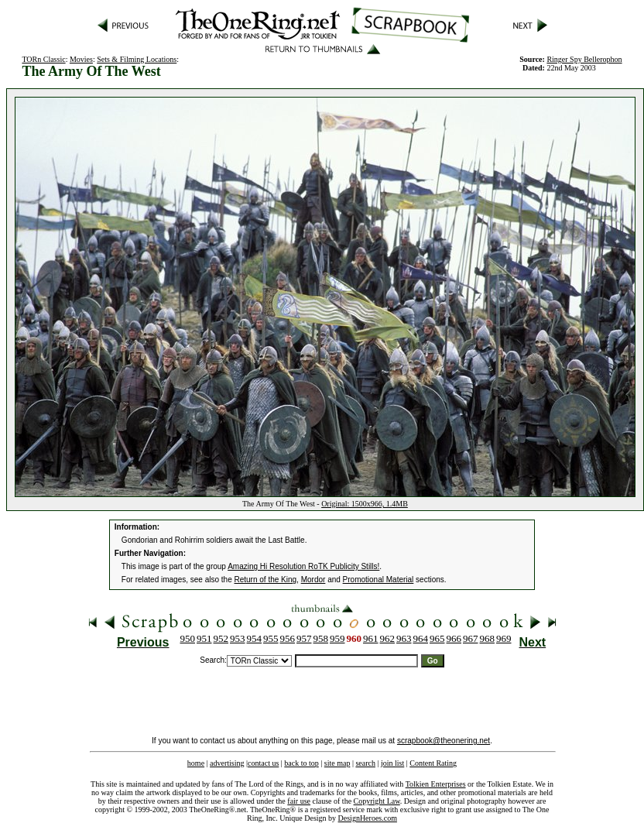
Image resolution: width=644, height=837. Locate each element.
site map (337, 763)
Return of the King (266, 580)
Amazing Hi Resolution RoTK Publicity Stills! (303, 566)
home (196, 763)
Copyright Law (377, 801)
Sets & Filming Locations (137, 59)
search (365, 763)
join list (392, 763)
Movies (81, 59)
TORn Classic (43, 59)
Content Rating (433, 763)
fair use (299, 801)
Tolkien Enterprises (436, 784)
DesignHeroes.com (368, 818)
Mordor (313, 580)
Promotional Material (379, 580)
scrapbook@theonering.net (444, 741)
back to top (301, 763)
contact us (263, 763)
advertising (227, 763)
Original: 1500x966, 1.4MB (365, 504)
